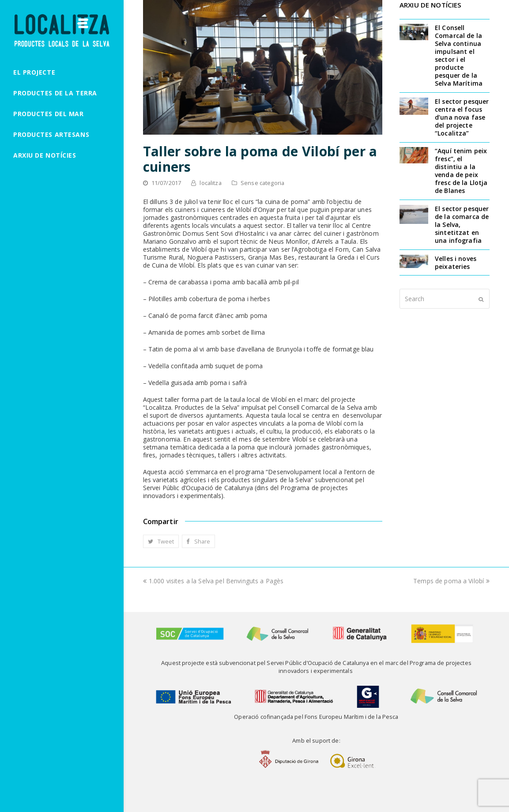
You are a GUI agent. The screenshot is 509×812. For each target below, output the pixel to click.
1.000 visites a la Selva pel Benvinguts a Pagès (213, 581)
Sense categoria (262, 183)
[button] (161, 541)
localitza (210, 183)
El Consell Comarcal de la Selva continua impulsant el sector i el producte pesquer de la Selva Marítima (459, 55)
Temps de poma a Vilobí (451, 581)
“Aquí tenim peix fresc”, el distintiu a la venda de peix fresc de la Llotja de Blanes (461, 171)
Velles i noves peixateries (456, 262)
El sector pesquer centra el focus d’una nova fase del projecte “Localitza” (462, 117)
